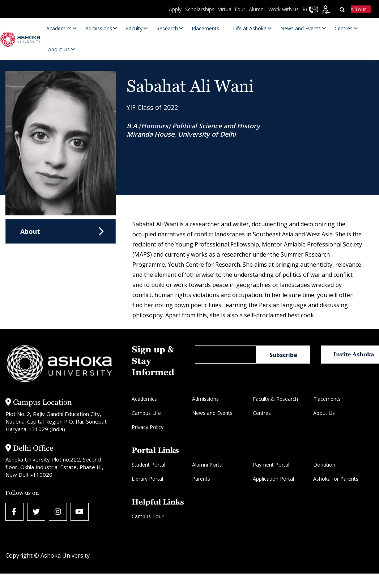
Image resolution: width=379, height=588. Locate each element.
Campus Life (146, 413)
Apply (175, 9)
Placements (327, 399)
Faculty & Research (275, 399)
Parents (201, 479)
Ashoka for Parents (336, 479)
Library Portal (147, 479)
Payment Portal (271, 465)
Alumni (257, 9)
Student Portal (148, 465)
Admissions (205, 399)
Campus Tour (148, 516)
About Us (324, 413)
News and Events (212, 413)
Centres (262, 413)
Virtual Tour (232, 9)
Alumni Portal (208, 465)
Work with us (284, 9)
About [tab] (30, 231)
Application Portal (273, 479)
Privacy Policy (148, 427)
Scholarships (200, 9)
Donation (324, 465)
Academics (144, 399)
